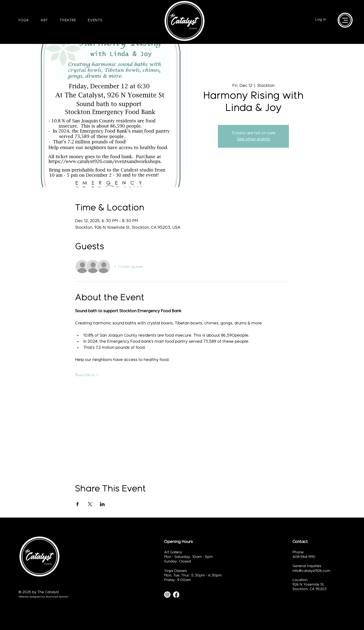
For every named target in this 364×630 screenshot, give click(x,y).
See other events (254, 139)
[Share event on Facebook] (77, 504)
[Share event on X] (90, 504)
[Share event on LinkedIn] (102, 504)
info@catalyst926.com (311, 571)
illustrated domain (57, 597)
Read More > (87, 375)
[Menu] (345, 20)
